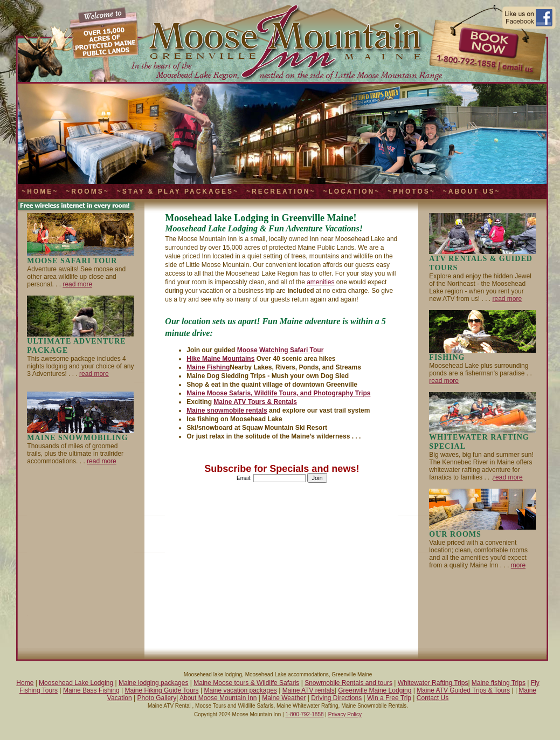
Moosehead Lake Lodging (76, 683)
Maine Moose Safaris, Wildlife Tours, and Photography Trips (278, 393)
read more (77, 284)
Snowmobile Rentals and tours (348, 683)
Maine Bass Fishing (91, 690)
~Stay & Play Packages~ (178, 191)
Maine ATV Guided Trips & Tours (463, 690)
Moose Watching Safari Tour (281, 350)
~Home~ (40, 191)
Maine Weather (284, 698)
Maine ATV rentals (309, 690)
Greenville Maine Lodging (375, 690)
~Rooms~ (87, 191)
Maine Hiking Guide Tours (161, 690)
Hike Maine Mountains (220, 359)
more (518, 565)
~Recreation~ (281, 191)
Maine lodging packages (153, 683)
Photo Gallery (157, 698)
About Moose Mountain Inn (218, 698)
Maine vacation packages (240, 690)
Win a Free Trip (389, 698)
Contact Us (433, 698)
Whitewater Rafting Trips (433, 683)
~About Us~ (472, 191)
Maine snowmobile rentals (227, 410)
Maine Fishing (208, 367)
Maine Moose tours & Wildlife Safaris (246, 683)
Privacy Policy (345, 714)
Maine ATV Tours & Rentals (255, 402)
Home (25, 683)
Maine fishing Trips (499, 683)
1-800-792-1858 (304, 714)
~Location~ (351, 191)
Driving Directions (336, 698)
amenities (320, 282)
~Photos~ (411, 191)
